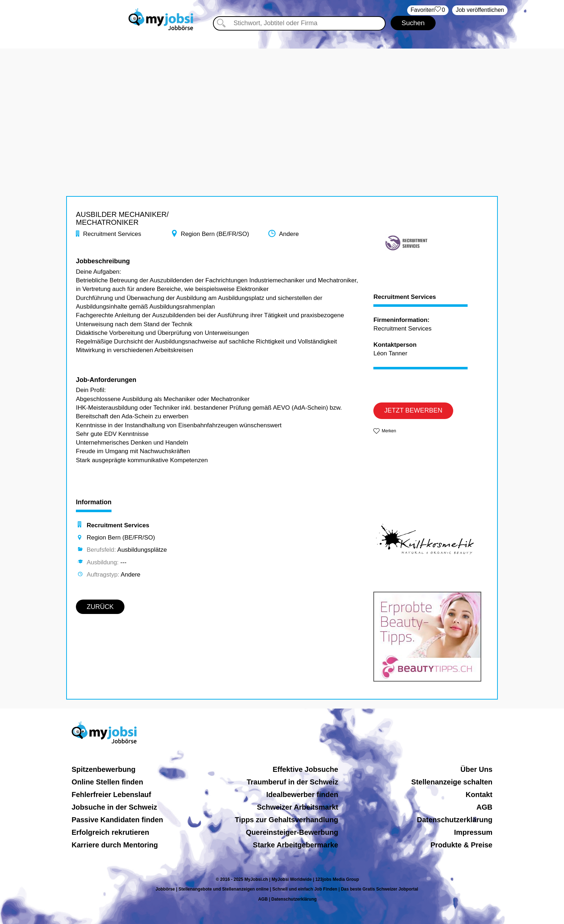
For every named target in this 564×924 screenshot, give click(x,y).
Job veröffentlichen (480, 10)
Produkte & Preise (461, 845)
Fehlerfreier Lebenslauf (111, 795)
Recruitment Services (405, 297)
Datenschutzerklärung (455, 820)
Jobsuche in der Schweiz (114, 807)
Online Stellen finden (107, 782)
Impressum (473, 832)
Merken (389, 431)
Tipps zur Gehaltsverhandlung (286, 820)
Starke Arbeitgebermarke (295, 845)
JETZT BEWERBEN (413, 410)
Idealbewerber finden (302, 795)
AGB (485, 807)
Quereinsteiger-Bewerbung (292, 832)
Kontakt (479, 795)
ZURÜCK (100, 607)
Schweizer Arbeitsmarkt (297, 807)
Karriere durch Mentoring (115, 845)
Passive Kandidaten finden (117, 820)
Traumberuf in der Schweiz (293, 782)
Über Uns (476, 769)
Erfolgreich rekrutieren (110, 832)
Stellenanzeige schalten (452, 782)
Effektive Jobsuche (305, 769)
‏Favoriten (428, 10)
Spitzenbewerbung (104, 769)
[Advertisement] (282, 99)
